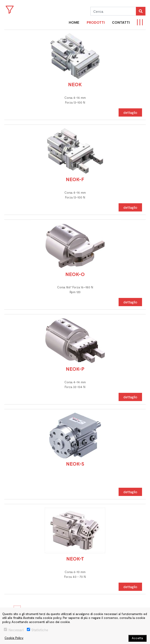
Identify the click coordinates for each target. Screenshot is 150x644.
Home (74, 22)
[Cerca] (113, 11)
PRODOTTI (96, 22)
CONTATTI (121, 22)
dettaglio (130, 112)
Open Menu (10, 10)
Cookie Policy (14, 638)
